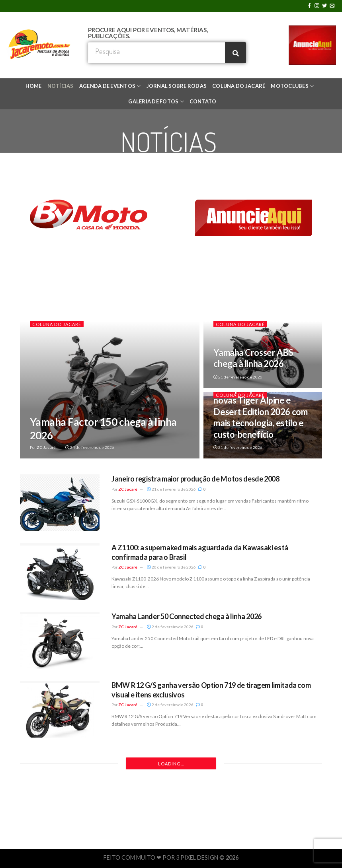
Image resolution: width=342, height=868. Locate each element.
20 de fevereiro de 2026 (171, 567)
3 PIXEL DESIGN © (201, 857)
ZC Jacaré (46, 447)
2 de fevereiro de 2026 (170, 627)
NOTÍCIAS (61, 86)
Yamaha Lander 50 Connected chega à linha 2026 (187, 616)
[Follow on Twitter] (324, 6)
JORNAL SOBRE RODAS (177, 86)
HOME (34, 86)
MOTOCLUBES (292, 86)
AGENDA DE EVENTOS (110, 86)
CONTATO (203, 101)
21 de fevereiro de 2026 (238, 377)
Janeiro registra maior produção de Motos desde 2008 (195, 479)
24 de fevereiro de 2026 (90, 447)
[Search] (235, 53)
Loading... (171, 764)
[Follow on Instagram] (317, 6)
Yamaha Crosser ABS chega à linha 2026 (253, 358)
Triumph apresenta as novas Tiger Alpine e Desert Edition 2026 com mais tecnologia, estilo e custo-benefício (260, 411)
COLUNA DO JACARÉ (239, 86)
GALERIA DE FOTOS (156, 102)
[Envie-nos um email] (332, 6)
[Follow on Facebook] (309, 6)
